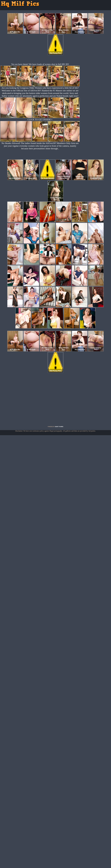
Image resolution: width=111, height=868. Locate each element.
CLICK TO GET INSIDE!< (40, 119)
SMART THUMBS (59, 427)
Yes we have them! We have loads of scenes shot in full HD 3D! (40, 64)
